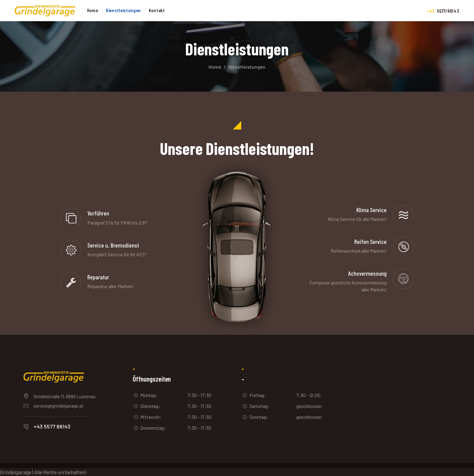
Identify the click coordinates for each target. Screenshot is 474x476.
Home (215, 67)
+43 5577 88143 (52, 426)
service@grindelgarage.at (58, 406)
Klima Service (372, 210)
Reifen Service (370, 242)
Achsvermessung (367, 273)
